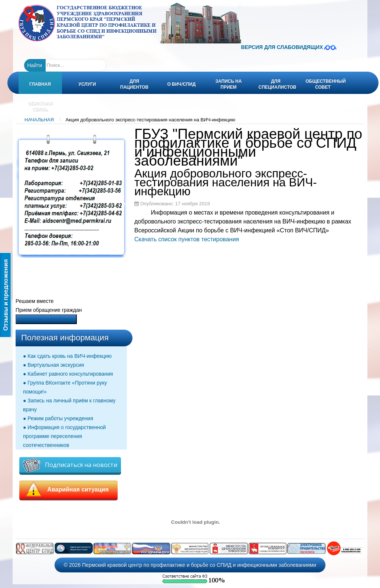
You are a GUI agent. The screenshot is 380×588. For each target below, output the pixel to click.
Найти (35, 65)
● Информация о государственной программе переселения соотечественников (64, 436)
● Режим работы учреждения (58, 418)
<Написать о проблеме (46, 319)
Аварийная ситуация (68, 490)
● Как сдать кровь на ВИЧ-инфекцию (67, 356)
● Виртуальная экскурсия (53, 365)
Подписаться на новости (70, 465)
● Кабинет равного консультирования (68, 374)
